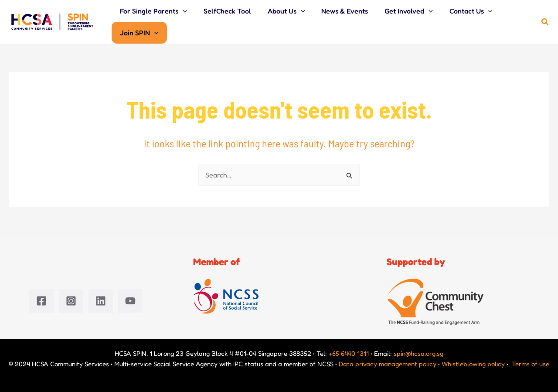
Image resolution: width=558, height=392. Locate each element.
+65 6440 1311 (349, 353)
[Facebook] (41, 301)
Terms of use (531, 364)
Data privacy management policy (388, 364)
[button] (545, 22)
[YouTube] (130, 301)
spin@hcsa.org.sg (418, 353)
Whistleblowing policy (473, 364)
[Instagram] (71, 301)
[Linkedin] (101, 301)
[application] (181, 11)
